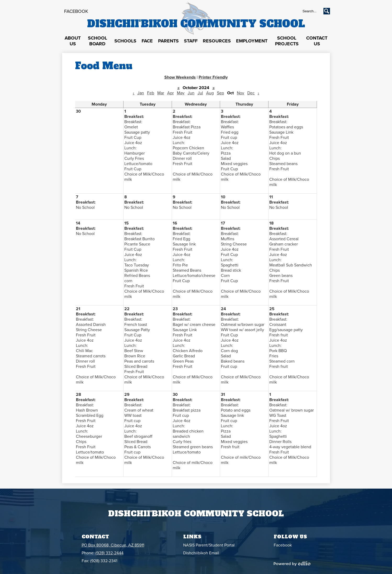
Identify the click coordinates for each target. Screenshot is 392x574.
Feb (151, 93)
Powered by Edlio (292, 564)
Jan (141, 93)
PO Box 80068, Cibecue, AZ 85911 (113, 545)
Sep (220, 93)
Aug (210, 93)
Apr (170, 93)
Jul (200, 93)
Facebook (76, 11)
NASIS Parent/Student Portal (209, 545)
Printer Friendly (213, 77)
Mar (161, 93)
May (181, 93)
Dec (251, 93)
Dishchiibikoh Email (201, 553)
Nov (240, 93)
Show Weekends (180, 77)
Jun (191, 93)
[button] (73, 41)
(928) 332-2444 (110, 553)
